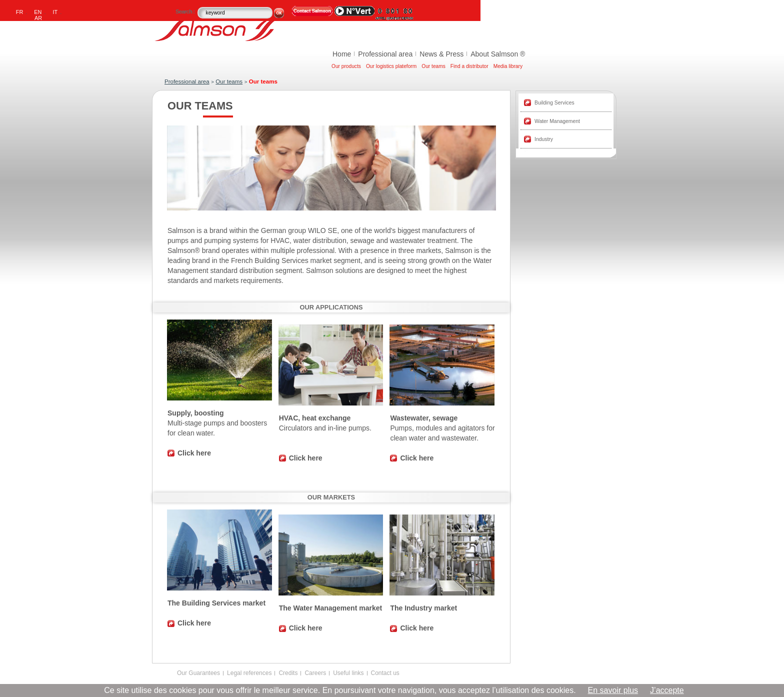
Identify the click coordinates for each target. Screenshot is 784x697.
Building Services (554, 103)
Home (342, 54)
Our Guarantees (198, 673)
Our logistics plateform (391, 66)
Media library (508, 66)
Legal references (249, 673)
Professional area (385, 54)
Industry (544, 139)
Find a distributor (469, 66)
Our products (346, 66)
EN (38, 12)
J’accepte (667, 690)
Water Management (557, 121)
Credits (288, 673)
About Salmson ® (498, 54)
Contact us (385, 673)
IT (55, 12)
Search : (186, 11)
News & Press (441, 54)
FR (20, 12)
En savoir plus (613, 690)
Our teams (433, 66)
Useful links (348, 673)
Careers (315, 673)
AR (38, 18)
